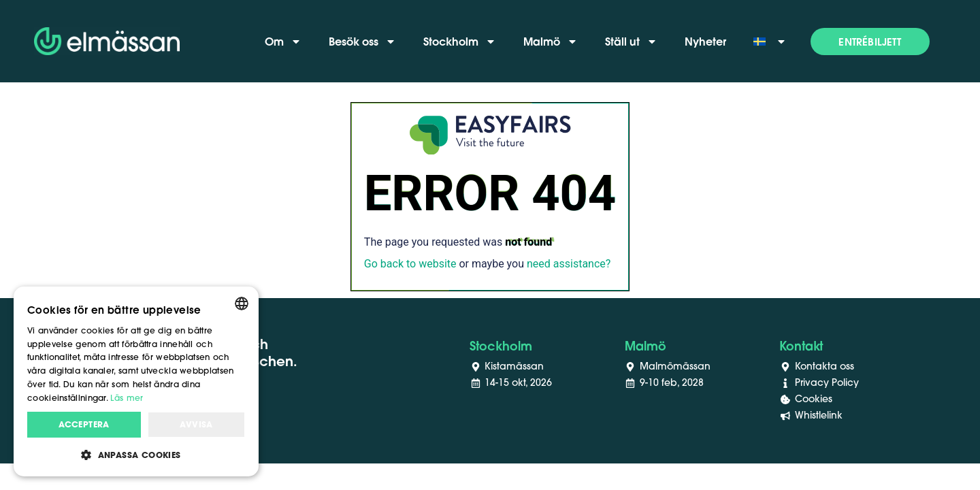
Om (283, 42)
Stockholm (460, 42)
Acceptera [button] (84, 424)
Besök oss (362, 42)
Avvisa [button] (196, 424)
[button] (870, 42)
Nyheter (705, 41)
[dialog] (136, 381)
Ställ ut (631, 42)
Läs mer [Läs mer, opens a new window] (127, 398)
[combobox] (242, 304)
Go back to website (410, 264)
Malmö (551, 42)
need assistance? (569, 264)
